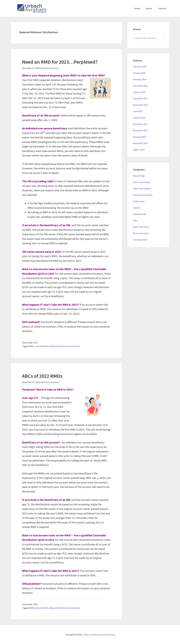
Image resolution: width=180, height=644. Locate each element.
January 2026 (139, 73)
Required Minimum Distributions (65, 346)
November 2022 (140, 105)
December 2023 (140, 86)
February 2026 (140, 67)
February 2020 (140, 137)
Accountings (139, 176)
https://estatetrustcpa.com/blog (99, 635)
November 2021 (140, 130)
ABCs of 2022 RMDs (42, 376)
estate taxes (139, 201)
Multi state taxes (141, 227)
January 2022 (139, 118)
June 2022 (138, 111)
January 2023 (139, 92)
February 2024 (140, 79)
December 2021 (140, 124)
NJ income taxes (141, 233)
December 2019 (140, 143)
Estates (137, 208)
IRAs (36, 343)
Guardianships (140, 214)
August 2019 (139, 150)
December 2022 (140, 98)
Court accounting (141, 182)
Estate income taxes (143, 195)
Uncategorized (140, 240)
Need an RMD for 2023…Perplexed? (60, 62)
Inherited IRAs (42, 346)
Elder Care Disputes (142, 189)
